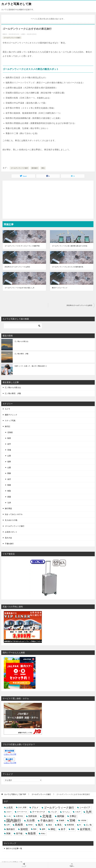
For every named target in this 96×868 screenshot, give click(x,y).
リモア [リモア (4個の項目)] (78, 812)
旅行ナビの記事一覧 (14, 848)
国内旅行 (35, 168)
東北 (43, 168)
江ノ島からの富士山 (21, 341)
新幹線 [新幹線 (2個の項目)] (30, 825)
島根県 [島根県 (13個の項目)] (19, 825)
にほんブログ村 (10, 754)
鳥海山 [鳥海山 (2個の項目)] (43, 834)
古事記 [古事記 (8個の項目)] (73, 816)
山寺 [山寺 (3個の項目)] (8, 825)
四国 (9, 497)
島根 (9, 485)
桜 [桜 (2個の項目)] (80, 825)
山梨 (9, 467)
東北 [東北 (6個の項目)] (59, 825)
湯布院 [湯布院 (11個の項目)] (24, 829)
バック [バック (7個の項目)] (54, 812)
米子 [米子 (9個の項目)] (63, 829)
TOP (15, 794)
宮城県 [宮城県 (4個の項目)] (62, 820)
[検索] (23, 326)
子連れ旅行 (9, 544)
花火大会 (8, 538)
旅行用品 (8, 508)
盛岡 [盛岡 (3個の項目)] (43, 829)
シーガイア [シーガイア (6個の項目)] (85, 808)
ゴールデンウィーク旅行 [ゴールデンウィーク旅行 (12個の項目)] (59, 808)
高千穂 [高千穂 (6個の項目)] (19, 834)
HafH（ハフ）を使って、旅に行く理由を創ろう (31, 366)
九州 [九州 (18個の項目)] (89, 812)
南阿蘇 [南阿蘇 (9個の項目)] (61, 816)
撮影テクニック (11, 415)
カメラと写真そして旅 (16, 4)
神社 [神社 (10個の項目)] (53, 829)
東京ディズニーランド (60, 288)
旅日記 (7, 426)
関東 (9, 473)
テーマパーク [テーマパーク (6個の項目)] (39, 812)
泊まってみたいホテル (14, 514)
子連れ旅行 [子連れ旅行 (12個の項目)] (47, 821)
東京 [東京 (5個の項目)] (50, 825)
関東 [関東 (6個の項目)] (8, 834)
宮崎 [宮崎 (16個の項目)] (72, 821)
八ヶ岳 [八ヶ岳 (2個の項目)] (8, 816)
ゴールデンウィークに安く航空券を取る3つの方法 (70, 246)
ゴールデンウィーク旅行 (12, 38)
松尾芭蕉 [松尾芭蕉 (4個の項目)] (70, 825)
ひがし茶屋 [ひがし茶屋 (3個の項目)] (22, 808)
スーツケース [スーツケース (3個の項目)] (22, 812)
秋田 (9, 438)
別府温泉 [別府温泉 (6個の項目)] (33, 816)
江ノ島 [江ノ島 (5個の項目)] (89, 825)
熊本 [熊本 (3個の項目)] (35, 829)
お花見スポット (11, 532)
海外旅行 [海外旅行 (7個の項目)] (11, 829)
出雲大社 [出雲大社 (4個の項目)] (19, 816)
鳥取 (9, 491)
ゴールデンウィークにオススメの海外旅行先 (68, 267)
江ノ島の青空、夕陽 (21, 354)
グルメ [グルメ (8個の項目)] (35, 808)
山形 (9, 456)
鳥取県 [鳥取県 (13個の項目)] (32, 834)
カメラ (7, 409)
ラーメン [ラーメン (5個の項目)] (66, 812)
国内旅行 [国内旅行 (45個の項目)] (14, 821)
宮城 (9, 450)
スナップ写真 (10, 421)
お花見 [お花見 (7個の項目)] (10, 808)
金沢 (9, 479)
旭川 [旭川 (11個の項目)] (40, 825)
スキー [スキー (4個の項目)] (9, 812)
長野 (9, 462)
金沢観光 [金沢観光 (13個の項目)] (85, 829)
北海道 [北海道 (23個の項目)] (47, 816)
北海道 (10, 432)
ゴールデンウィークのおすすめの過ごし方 (20, 288)
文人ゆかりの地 (11, 520)
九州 (9, 503)
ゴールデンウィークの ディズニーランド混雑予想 (22, 246)
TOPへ (72, 865)
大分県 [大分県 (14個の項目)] (31, 821)
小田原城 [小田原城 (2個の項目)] (83, 820)
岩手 (9, 444)
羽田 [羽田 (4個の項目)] (73, 829)
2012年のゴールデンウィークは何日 (17, 267)
